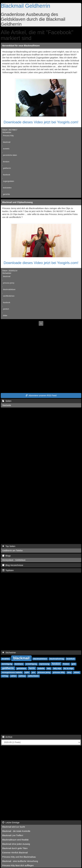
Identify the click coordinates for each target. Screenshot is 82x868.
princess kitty (59, 672)
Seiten (7, 401)
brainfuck (71, 659)
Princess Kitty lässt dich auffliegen (18, 865)
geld (74, 664)
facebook (7, 175)
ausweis (6, 149)
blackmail (7, 142)
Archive (7, 737)
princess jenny (9, 283)
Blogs (6, 556)
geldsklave (22, 668)
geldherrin (7, 168)
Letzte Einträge (11, 823)
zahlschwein (33, 676)
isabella (41, 668)
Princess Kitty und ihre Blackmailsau (19, 857)
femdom (6, 162)
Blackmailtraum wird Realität (15, 840)
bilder (5, 316)
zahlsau (22, 676)
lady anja (57, 668)
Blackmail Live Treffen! (13, 835)
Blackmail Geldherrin (25, 6)
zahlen (13, 676)
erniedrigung (31, 664)
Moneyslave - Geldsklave (14, 560)
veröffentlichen (9, 296)
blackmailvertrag (57, 659)
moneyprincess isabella (12, 672)
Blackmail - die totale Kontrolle (16, 831)
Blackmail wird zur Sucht (14, 827)
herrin (32, 668)
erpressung (44, 664)
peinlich (6, 309)
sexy (69, 672)
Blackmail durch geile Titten (15, 848)
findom (66, 664)
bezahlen (6, 659)
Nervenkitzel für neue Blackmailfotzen (21, 46)
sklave (77, 672)
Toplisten (8, 570)
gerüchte (6, 194)
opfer (27, 672)
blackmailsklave (9, 289)
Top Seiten (9, 546)
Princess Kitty (8, 136)
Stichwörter (9, 653)
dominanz (19, 664)
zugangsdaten (9, 181)
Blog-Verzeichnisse (13, 565)
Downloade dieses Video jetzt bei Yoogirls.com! (41, 122)
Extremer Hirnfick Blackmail (15, 853)
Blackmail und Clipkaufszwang (17, 202)
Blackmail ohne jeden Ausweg (16, 844)
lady (49, 668)
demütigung (7, 664)
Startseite (7, 405)
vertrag (5, 676)
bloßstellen (7, 188)
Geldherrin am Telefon (12, 551)
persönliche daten (10, 155)
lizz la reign (69, 668)
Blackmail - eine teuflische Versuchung (20, 861)
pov (33, 672)
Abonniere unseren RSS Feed (41, 396)
